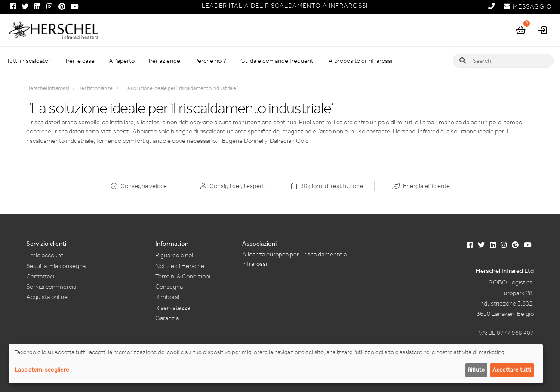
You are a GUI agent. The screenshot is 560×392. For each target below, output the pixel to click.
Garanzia (167, 318)
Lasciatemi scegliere (42, 370)
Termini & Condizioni (183, 276)
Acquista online (47, 297)
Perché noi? (210, 61)
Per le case (80, 61)
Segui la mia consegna (56, 266)
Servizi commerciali (52, 287)
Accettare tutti (512, 370)
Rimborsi (167, 297)
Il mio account (45, 255)
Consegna (169, 287)
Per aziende (165, 61)
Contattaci (40, 276)
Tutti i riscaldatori (29, 61)
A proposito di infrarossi (360, 61)
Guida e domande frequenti (277, 61)
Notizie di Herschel (180, 266)
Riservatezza (173, 308)
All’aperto (122, 61)
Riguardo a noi (174, 255)
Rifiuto (476, 370)
